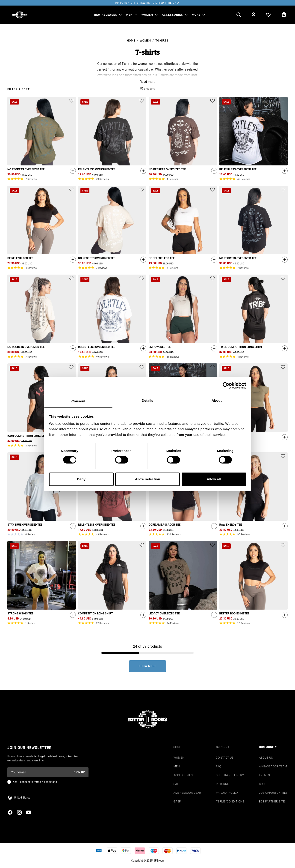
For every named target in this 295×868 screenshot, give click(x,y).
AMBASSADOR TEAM (273, 767)
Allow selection (147, 479)
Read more (147, 82)
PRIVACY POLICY (227, 793)
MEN (129, 15)
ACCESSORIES (172, 15)
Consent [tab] (78, 401)
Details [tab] (147, 400)
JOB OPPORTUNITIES (273, 793)
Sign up (79, 773)
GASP (177, 802)
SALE (177, 785)
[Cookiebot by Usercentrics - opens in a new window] (226, 385)
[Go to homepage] (20, 15)
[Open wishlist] (268, 15)
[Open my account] (254, 15)
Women (145, 41)
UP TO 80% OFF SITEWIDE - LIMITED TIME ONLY (147, 3)
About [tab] (217, 400)
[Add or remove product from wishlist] (71, 101)
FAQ (219, 767)
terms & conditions (45, 783)
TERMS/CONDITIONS (230, 802)
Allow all (214, 479)
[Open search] (239, 15)
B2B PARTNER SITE (272, 802)
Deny (81, 479)
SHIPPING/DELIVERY (230, 776)
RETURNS (223, 785)
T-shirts (162, 41)
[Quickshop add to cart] (72, 172)
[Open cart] (284, 15)
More (196, 15)
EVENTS (264, 776)
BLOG (263, 785)
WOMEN (147, 15)
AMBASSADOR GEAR (187, 793)
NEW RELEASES (106, 15)
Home (131, 41)
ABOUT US (266, 758)
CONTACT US (225, 758)
